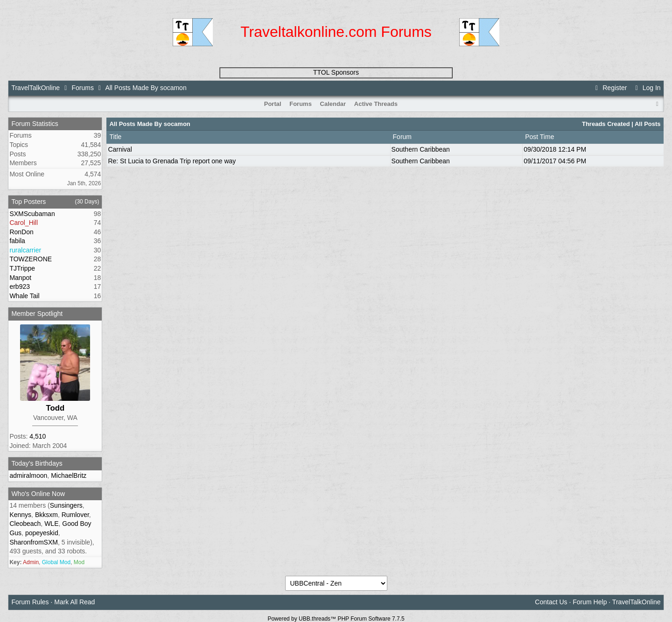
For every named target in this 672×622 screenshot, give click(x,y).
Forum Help (590, 602)
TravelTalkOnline (35, 88)
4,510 (38, 436)
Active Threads (376, 104)
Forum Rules (30, 602)
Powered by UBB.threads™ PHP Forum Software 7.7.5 (336, 619)
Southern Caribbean (421, 149)
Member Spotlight (37, 314)
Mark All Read (74, 602)
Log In (646, 88)
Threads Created (606, 124)
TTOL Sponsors (336, 72)
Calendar (333, 104)
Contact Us (551, 602)
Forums (82, 88)
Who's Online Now (38, 494)
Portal (273, 104)
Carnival (120, 149)
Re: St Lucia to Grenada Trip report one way (172, 161)
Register (610, 88)
